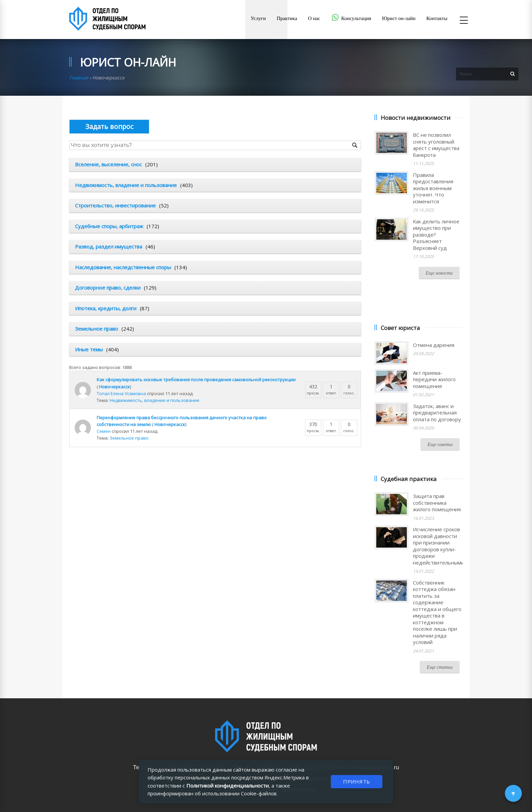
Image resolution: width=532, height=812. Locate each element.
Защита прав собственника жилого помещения (437, 503)
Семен (104, 431)
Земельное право (97, 329)
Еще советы (440, 445)
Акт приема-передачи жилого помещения (434, 379)
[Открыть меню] (464, 21)
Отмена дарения (434, 345)
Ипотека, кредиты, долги (106, 308)
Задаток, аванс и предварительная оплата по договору (437, 413)
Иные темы (89, 349)
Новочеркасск (115, 387)
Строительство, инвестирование (115, 205)
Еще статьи (440, 667)
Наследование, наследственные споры (123, 267)
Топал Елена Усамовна (121, 393)
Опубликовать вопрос (109, 126)
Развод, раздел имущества (109, 246)
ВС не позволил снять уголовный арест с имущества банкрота (436, 145)
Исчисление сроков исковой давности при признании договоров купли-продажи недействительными (439, 546)
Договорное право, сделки (108, 288)
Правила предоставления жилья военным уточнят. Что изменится (433, 188)
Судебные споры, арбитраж (109, 226)
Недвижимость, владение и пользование (126, 185)
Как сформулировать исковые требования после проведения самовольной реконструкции (196, 380)
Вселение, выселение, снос (108, 164)
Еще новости (439, 273)
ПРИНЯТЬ (357, 781)
